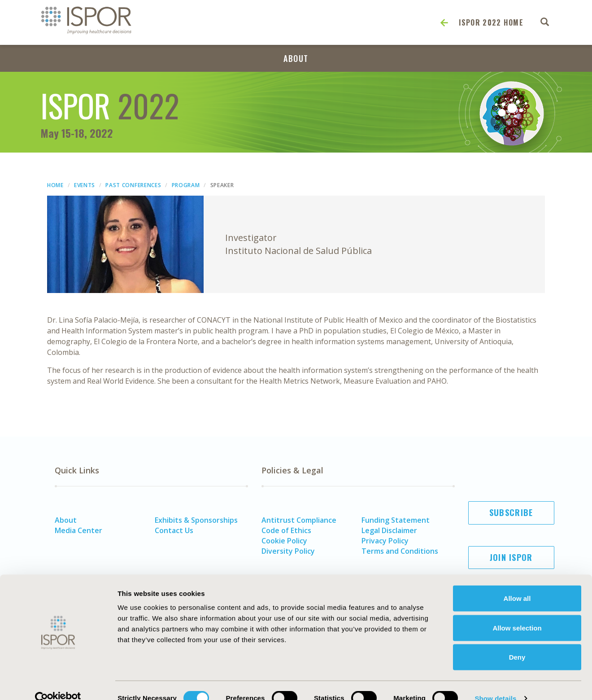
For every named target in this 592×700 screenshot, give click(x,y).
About (296, 58)
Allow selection (517, 612)
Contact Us (174, 530)
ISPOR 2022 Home (491, 22)
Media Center (78, 530)
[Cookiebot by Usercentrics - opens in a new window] (58, 682)
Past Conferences (133, 185)
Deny (517, 641)
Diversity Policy (288, 551)
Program (186, 185)
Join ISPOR (511, 557)
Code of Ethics (286, 530)
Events (85, 185)
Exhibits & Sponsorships (196, 520)
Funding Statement (396, 520)
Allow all (517, 582)
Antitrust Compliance (299, 520)
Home (55, 185)
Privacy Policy (385, 541)
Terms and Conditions (400, 551)
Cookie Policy (284, 541)
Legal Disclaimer (389, 530)
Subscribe (511, 512)
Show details (495, 682)
